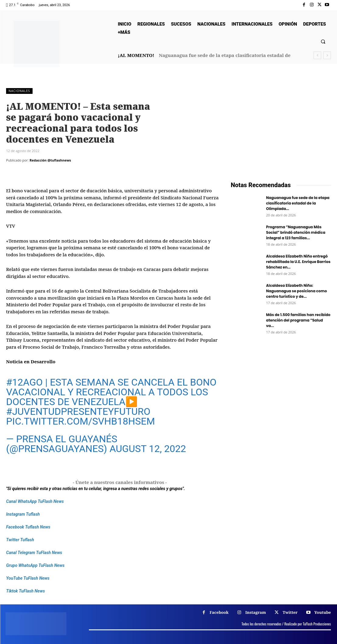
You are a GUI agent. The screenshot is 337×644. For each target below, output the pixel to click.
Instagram (256, 612)
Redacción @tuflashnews (50, 160)
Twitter (290, 612)
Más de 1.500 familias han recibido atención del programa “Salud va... (298, 320)
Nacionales (19, 91)
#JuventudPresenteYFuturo (78, 411)
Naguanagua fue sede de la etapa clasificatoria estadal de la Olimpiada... (298, 203)
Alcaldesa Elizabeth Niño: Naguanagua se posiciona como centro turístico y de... (297, 291)
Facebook (219, 612)
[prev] (317, 55)
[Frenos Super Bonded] (281, 408)
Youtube (323, 612)
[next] (327, 55)
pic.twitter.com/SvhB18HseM (81, 421)
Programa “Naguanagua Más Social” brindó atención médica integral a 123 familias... (296, 232)
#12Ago (24, 382)
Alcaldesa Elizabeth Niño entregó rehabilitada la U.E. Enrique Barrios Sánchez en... (298, 262)
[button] (323, 41)
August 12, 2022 (148, 449)
